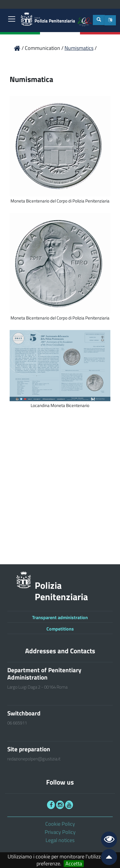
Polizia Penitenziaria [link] (55, 20)
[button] (110, 20)
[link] (12, 20)
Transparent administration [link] (60, 617)
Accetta (74, 864)
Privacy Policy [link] (60, 832)
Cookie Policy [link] (60, 824)
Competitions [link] (60, 629)
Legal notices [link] (60, 840)
